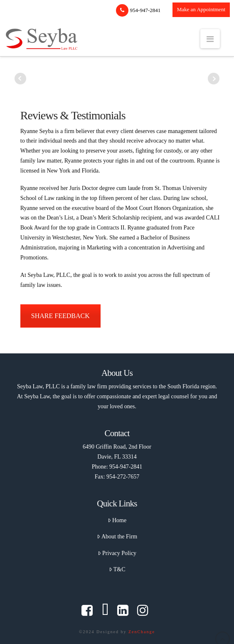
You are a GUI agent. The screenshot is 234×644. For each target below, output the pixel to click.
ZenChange (142, 632)
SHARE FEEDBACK (60, 316)
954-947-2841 (138, 10)
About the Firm (117, 537)
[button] (210, 39)
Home (117, 520)
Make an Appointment (201, 9)
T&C (117, 569)
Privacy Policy (117, 553)
